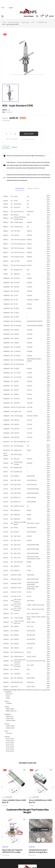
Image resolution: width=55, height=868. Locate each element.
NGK (9, 110)
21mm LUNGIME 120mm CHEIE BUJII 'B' (14, 801)
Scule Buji (5, 805)
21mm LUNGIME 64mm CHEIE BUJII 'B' (40, 801)
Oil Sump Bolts (6, 855)
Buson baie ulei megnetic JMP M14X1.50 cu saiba (12, 851)
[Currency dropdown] (3, 8)
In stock (6, 147)
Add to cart (29, 134)
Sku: (4, 112)
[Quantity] (11, 134)
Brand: (5, 110)
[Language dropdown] (12, 8)
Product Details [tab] (33, 188)
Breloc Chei (32, 855)
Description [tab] (20, 188)
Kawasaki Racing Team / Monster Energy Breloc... (39, 851)
